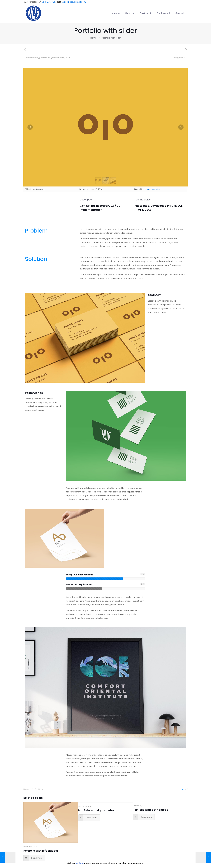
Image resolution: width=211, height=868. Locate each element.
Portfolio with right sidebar (97, 810)
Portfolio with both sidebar (151, 810)
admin (44, 58)
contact (80, 863)
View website (152, 189)
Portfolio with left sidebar (41, 851)
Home (93, 38)
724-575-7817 (49, 2)
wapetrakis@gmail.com (74, 2)
